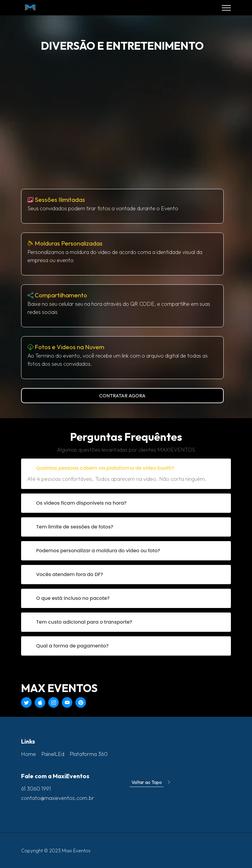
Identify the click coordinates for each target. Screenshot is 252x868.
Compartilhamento (61, 295)
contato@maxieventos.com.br (58, 798)
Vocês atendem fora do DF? (70, 574)
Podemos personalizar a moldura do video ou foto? (98, 551)
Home (28, 754)
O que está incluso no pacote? (73, 598)
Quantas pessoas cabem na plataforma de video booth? (105, 468)
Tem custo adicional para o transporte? (84, 622)
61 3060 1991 (36, 789)
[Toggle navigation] (226, 8)
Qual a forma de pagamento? (72, 646)
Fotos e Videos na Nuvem (69, 347)
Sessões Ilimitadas (60, 200)
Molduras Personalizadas (69, 243)
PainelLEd (53, 754)
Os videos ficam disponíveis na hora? (81, 503)
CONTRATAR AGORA (122, 396)
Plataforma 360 (89, 754)
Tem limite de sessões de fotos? (75, 527)
